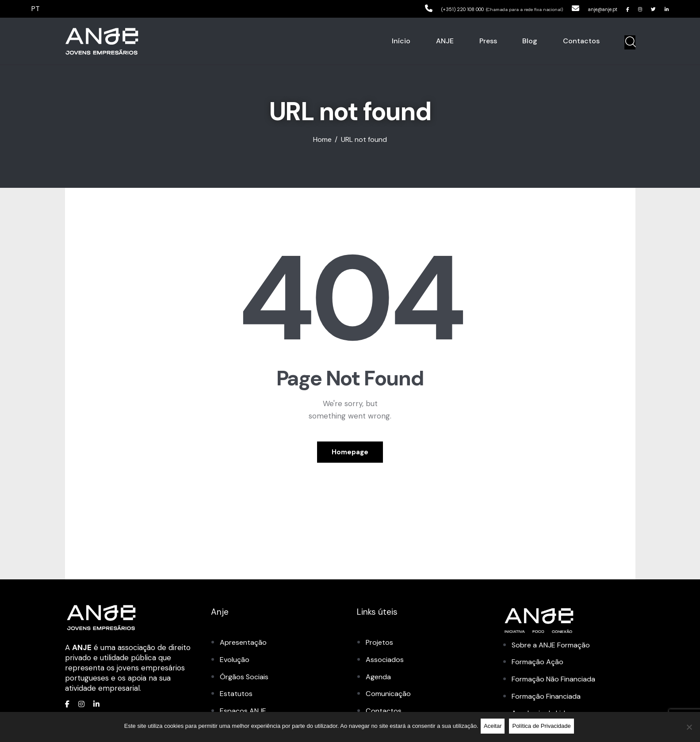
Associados (385, 664)
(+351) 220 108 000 (424, 8)
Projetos (380, 647)
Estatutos (236, 697)
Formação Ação (539, 666)
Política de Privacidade (543, 728)
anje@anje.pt (585, 8)
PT (36, 8)
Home (322, 140)
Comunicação (389, 697)
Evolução (235, 664)
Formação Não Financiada (557, 683)
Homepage (350, 454)
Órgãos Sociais (245, 681)
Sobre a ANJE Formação (554, 649)
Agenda (379, 681)
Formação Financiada (549, 700)
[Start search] (630, 42)
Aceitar (494, 728)
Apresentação (244, 647)
